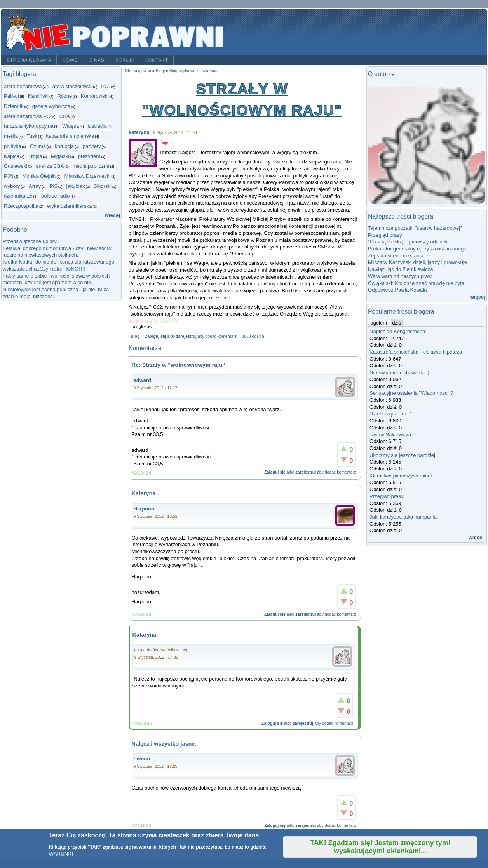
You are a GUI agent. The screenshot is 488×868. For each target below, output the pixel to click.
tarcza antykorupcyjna (29, 126)
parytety (92, 146)
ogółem (379, 323)
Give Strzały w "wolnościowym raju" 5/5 (174, 322)
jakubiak (76, 186)
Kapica (12, 156)
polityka (12, 146)
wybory (12, 186)
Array (35, 186)
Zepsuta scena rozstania (396, 256)
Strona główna (29, 60)
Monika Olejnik (39, 176)
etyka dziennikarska (69, 206)
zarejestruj (186, 336)
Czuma (38, 146)
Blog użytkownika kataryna (193, 71)
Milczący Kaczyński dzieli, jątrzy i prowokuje (417, 262)
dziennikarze (18, 196)
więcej (112, 215)
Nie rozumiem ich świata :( (399, 372)
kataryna (139, 132)
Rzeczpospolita (21, 206)
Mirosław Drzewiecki (88, 176)
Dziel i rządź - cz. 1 (391, 414)
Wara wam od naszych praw (400, 276)
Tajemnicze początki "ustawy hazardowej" (415, 228)
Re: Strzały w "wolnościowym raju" (178, 365)
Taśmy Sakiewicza (390, 435)
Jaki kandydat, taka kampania (403, 517)
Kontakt (156, 60)
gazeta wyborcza (51, 106)
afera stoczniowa (71, 86)
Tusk (32, 136)
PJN (9, 176)
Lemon (142, 759)
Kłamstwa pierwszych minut (401, 476)
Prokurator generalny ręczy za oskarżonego (417, 249)
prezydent (89, 156)
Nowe (70, 60)
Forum (125, 60)
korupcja (64, 146)
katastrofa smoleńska (70, 136)
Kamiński (38, 96)
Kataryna (145, 635)
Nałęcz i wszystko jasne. (164, 744)
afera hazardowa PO (27, 116)
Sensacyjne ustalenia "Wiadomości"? (411, 393)
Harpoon (144, 509)
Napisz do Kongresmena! (398, 331)
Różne (64, 96)
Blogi (160, 71)
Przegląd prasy (385, 235)
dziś (396, 323)
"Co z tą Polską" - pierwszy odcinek (408, 242)
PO (105, 86)
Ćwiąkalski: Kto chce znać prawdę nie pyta (416, 283)
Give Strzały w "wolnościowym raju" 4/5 (165, 322)
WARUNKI (61, 854)
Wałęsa (71, 126)
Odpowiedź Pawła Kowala (397, 290)
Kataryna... (146, 493)
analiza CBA (50, 166)
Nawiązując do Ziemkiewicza (401, 269)
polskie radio (56, 196)
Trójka (35, 156)
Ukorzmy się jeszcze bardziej (402, 455)
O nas (97, 60)
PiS (54, 186)
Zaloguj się (156, 336)
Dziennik (14, 106)
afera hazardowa (23, 86)
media (11, 136)
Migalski (60, 156)
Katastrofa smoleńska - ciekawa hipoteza (416, 352)
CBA (65, 116)
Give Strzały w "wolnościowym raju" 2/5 (145, 322)
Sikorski (103, 186)
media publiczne (91, 166)
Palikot (11, 96)
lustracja (97, 126)
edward (143, 380)
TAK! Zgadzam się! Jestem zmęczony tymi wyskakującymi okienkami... (380, 847)
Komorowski (95, 96)
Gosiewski (16, 166)
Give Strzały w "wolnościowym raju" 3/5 (154, 322)
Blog (135, 336)
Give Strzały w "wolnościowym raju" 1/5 (134, 322)
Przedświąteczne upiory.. (31, 241)
